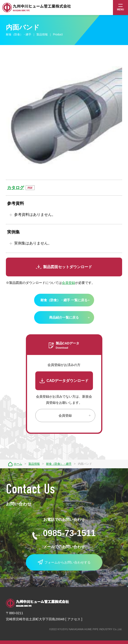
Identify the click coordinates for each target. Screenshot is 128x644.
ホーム (18, 464)
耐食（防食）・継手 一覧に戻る (64, 300)
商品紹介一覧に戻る (64, 317)
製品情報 (34, 464)
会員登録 (68, 283)
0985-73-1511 (69, 533)
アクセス (74, 619)
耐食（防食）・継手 (59, 464)
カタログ (16, 188)
